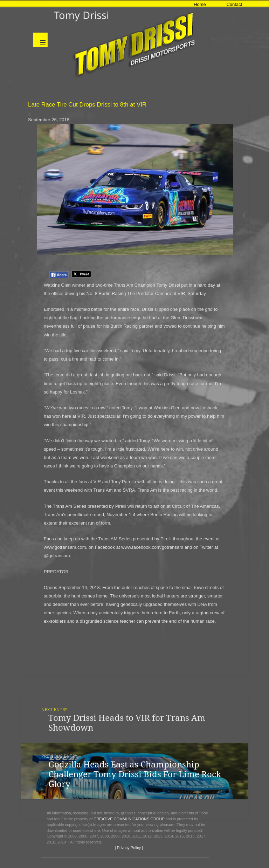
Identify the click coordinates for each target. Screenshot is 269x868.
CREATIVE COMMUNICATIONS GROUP (129, 819)
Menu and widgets (40, 40)
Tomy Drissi (81, 15)
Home (200, 4)
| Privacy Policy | (128, 848)
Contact (234, 4)
